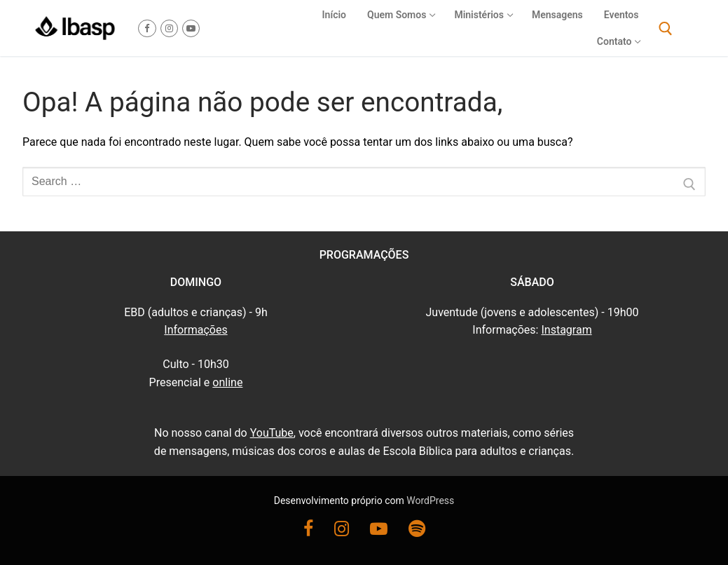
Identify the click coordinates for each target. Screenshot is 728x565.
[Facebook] (147, 28)
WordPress (430, 501)
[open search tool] (666, 29)
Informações (195, 330)
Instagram (566, 330)
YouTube (272, 433)
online (227, 382)
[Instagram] (169, 28)
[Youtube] (191, 28)
